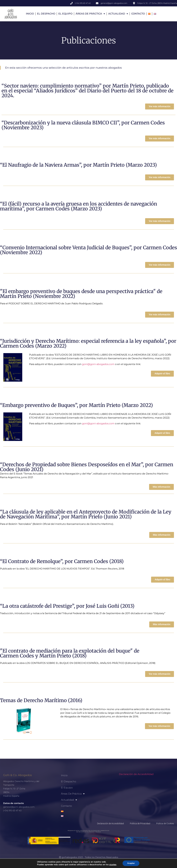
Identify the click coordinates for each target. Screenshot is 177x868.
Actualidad (118, 14)
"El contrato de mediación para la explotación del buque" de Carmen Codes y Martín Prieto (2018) (70, 653)
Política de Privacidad (140, 823)
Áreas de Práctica (90, 14)
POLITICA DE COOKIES (112, 862)
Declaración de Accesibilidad (136, 774)
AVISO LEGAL (60, 862)
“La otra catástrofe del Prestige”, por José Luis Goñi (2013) (67, 606)
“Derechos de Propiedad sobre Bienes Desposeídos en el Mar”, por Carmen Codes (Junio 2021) (87, 467)
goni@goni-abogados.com (98, 364)
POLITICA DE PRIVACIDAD (84, 862)
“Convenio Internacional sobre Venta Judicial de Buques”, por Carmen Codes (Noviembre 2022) (88, 250)
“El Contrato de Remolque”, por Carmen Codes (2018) (62, 561)
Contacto (138, 14)
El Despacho (46, 14)
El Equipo (65, 14)
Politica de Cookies (165, 823)
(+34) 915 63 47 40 (12, 811)
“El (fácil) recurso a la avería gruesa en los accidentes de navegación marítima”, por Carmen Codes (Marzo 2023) (79, 206)
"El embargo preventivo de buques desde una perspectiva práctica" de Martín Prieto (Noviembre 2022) (81, 294)
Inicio (30, 14)
